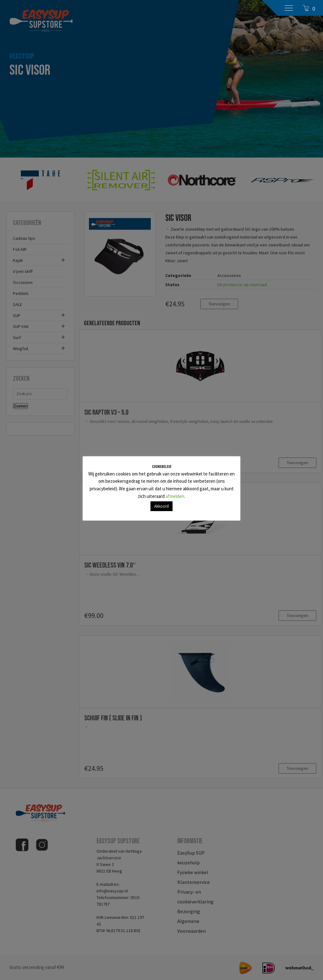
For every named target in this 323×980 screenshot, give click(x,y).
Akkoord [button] (161, 506)
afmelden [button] (175, 496)
